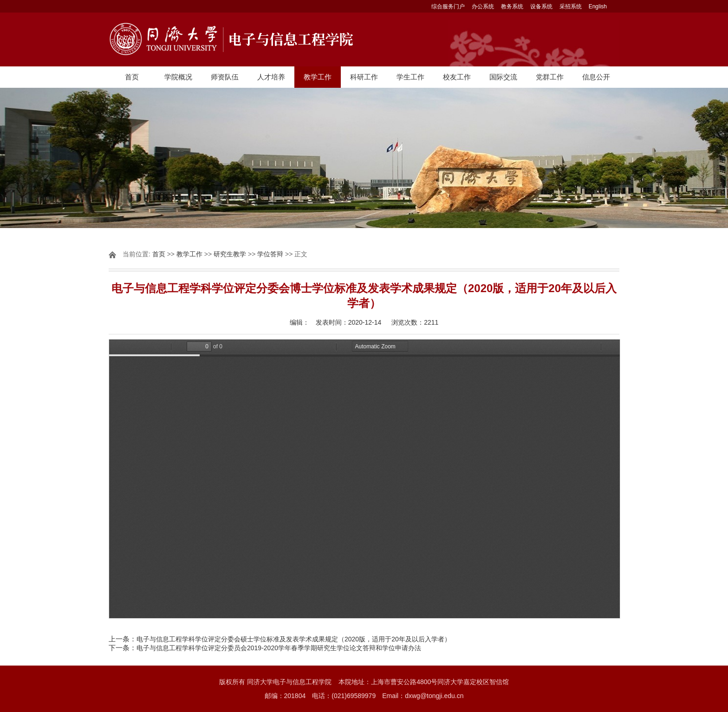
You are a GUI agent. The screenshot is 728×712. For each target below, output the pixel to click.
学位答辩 (270, 254)
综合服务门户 (448, 7)
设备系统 (541, 7)
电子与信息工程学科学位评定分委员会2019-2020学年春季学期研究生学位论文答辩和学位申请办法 (279, 648)
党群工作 (550, 77)
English (598, 7)
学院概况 (178, 77)
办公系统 (483, 7)
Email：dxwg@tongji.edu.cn (423, 696)
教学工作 (318, 77)
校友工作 (457, 77)
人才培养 (271, 77)
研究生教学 (230, 254)
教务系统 (512, 7)
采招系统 (571, 7)
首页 (132, 77)
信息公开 (596, 77)
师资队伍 (225, 77)
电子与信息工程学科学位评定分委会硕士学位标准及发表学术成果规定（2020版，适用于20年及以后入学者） (294, 639)
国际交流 (503, 77)
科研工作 (364, 77)
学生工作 (410, 77)
